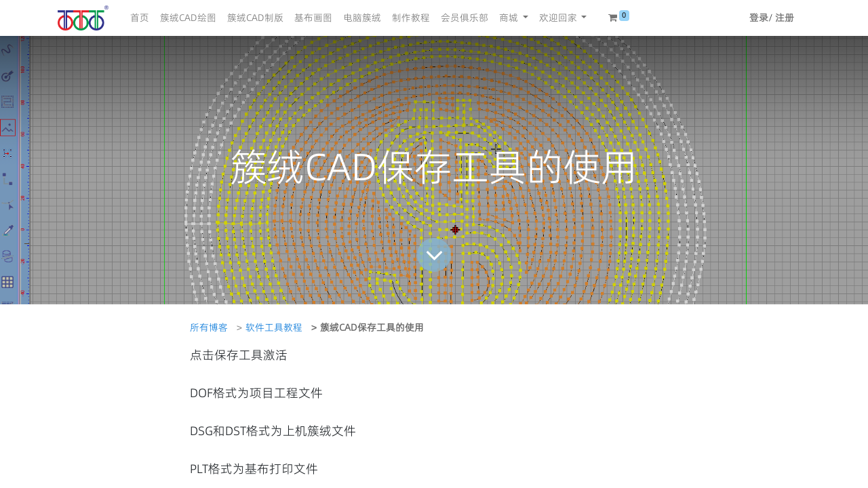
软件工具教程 (274, 327)
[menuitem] (140, 18)
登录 (759, 18)
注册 (785, 18)
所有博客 (209, 327)
